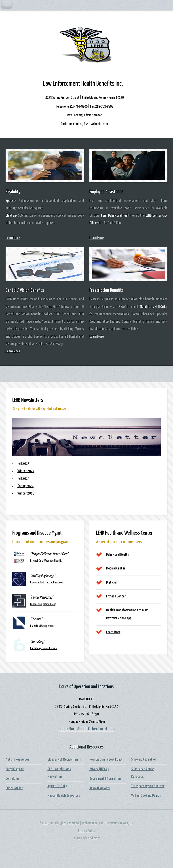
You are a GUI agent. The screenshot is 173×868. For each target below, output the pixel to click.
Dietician (112, 583)
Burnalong (12, 779)
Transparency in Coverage (148, 786)
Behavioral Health (118, 555)
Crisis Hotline (14, 788)
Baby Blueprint (15, 769)
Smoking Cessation (144, 760)
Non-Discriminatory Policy (106, 760)
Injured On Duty (57, 786)
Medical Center (116, 568)
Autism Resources (17, 760)
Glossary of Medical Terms (64, 760)
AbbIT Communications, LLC (116, 823)
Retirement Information (105, 779)
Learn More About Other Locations (86, 729)
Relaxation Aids (100, 788)
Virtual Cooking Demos (146, 796)
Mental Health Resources (64, 796)
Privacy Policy (86, 831)
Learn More (13, 238)
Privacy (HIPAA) (99, 769)
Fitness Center (116, 596)
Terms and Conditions (86, 838)
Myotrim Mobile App (119, 618)
